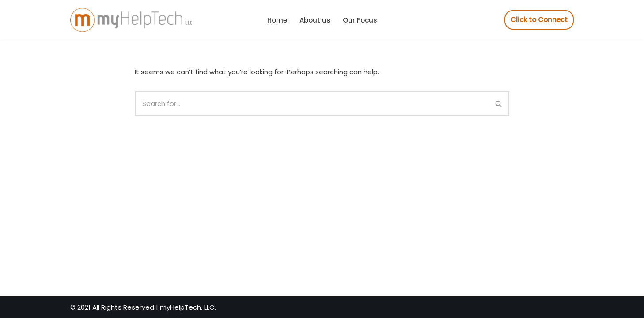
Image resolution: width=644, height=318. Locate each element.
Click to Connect (539, 20)
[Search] (312, 104)
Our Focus (360, 20)
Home (277, 20)
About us (315, 20)
